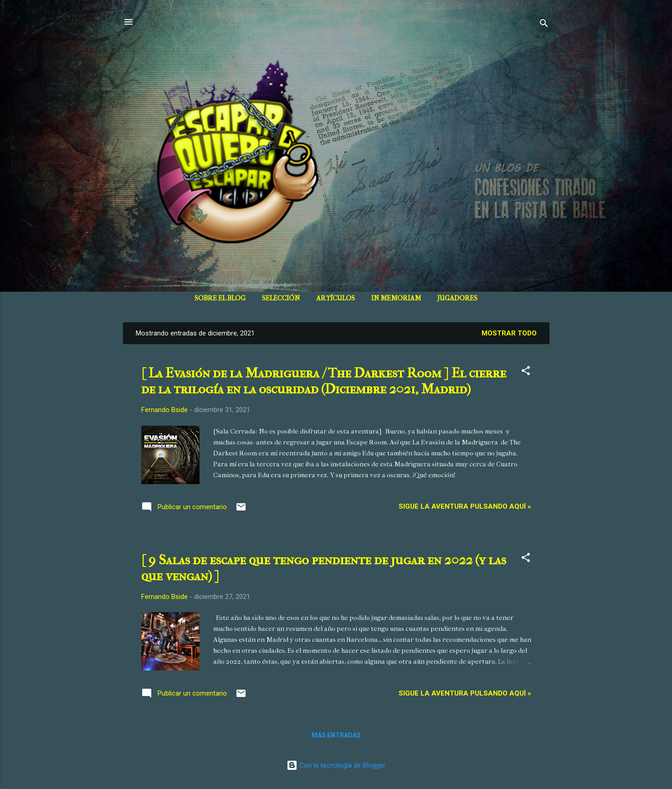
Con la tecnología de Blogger (336, 765)
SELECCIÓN (281, 298)
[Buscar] (544, 25)
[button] (526, 372)
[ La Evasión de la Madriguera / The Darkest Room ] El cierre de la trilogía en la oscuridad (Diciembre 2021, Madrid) (324, 381)
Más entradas (336, 735)
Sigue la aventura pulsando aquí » (465, 506)
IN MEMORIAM (396, 298)
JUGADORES (457, 298)
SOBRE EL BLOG (220, 298)
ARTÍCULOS (336, 298)
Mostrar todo (509, 333)
